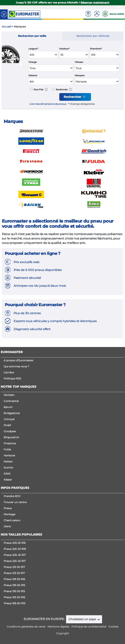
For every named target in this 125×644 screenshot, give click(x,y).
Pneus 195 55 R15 (14, 591)
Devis (7, 526)
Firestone (10, 443)
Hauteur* (64, 49)
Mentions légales (58, 627)
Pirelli (7, 425)
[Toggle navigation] (4, 14)
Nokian (8, 462)
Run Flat (38, 90)
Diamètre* (96, 49)
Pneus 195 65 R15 (14, 585)
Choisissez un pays (83, 619)
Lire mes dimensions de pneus (48, 104)
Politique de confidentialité (89, 627)
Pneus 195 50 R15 (14, 597)
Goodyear (10, 431)
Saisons (33, 75)
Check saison (12, 520)
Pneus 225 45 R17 (15, 561)
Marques (80, 75)
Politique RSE (12, 379)
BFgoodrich (11, 437)
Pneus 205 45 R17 (15, 555)
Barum (8, 407)
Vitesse (79, 62)
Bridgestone (12, 413)
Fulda (7, 449)
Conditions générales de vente (26, 627)
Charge (33, 62)
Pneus (8, 508)
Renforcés (61, 90)
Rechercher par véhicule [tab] (93, 36)
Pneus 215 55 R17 (14, 573)
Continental (11, 401)
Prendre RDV (12, 496)
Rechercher (73, 97)
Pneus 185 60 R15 (15, 603)
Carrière (9, 372)
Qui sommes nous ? (17, 366)
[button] (46, 89)
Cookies (113, 627)
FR (118, 7)
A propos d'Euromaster (19, 360)
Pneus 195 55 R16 (14, 579)
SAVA (7, 474)
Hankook (9, 455)
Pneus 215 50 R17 (14, 567)
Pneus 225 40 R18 (15, 549)
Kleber (8, 480)
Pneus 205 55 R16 (15, 543)
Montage (9, 514)
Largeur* (33, 49)
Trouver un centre (15, 502)
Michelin (9, 395)
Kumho (8, 468)
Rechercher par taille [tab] (32, 36)
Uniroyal (9, 419)
